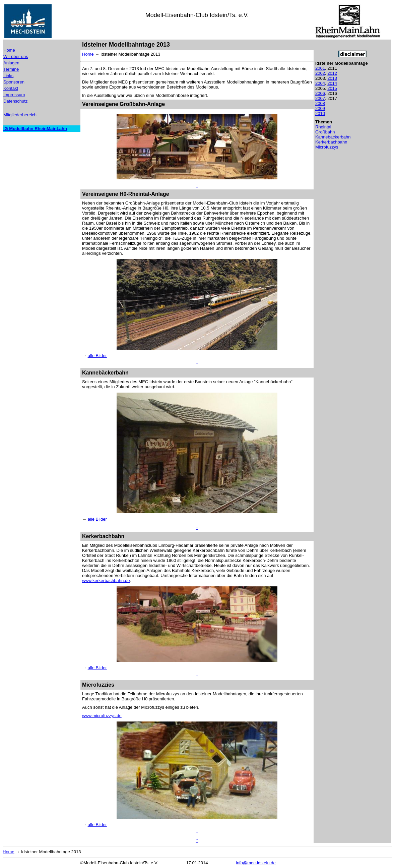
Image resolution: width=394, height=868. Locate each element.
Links (8, 76)
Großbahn (325, 132)
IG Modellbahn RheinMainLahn (35, 129)
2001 (320, 68)
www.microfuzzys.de (102, 716)
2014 (332, 83)
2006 (320, 93)
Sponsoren (14, 82)
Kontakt (11, 88)
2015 (332, 88)
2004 (320, 83)
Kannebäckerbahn (333, 137)
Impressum (14, 95)
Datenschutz (15, 101)
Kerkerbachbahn (331, 142)
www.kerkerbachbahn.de (106, 581)
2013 (332, 78)
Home (9, 50)
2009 (320, 108)
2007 (320, 98)
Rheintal (323, 127)
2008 (320, 103)
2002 (320, 73)
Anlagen (11, 63)
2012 (332, 73)
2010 (320, 113)
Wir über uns (16, 56)
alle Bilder (97, 356)
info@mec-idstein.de (256, 863)
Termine (11, 69)
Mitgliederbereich (20, 115)
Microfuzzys (327, 147)
